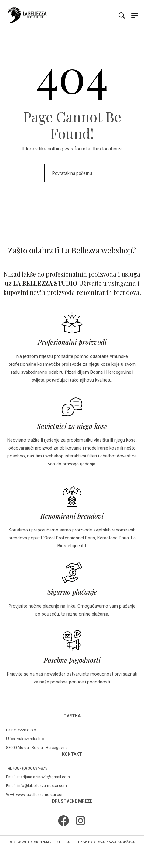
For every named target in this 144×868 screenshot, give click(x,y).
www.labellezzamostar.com (40, 794)
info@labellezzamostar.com (42, 786)
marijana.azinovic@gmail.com (44, 777)
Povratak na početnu (72, 173)
